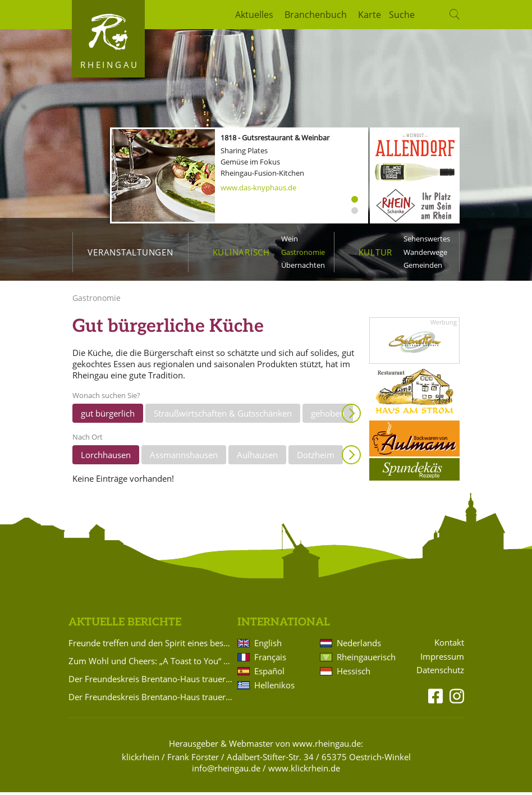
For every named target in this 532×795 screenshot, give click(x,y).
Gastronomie (303, 252)
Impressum (442, 659)
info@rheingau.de (226, 771)
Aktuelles (254, 15)
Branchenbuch (316, 15)
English (268, 646)
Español (269, 674)
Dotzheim (316, 458)
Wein (290, 239)
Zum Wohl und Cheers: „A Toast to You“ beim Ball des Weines (151, 664)
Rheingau (110, 65)
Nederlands (359, 646)
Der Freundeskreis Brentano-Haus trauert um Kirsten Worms (151, 700)
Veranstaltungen (130, 252)
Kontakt (449, 645)
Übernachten (303, 265)
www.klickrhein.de (304, 771)
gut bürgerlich (108, 416)
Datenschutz (440, 673)
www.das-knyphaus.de (258, 188)
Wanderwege (425, 252)
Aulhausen (257, 458)
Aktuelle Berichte (125, 625)
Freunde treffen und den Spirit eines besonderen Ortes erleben (151, 646)
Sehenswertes (427, 239)
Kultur (376, 252)
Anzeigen (351, 416)
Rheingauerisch (365, 660)
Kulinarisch (241, 252)
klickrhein (141, 760)
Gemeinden (423, 265)
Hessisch (354, 674)
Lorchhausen (106, 458)
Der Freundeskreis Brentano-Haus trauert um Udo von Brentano (151, 682)
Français (270, 660)
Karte (370, 15)
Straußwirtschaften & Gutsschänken (223, 416)
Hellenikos (274, 688)
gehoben (328, 416)
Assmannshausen (184, 458)
